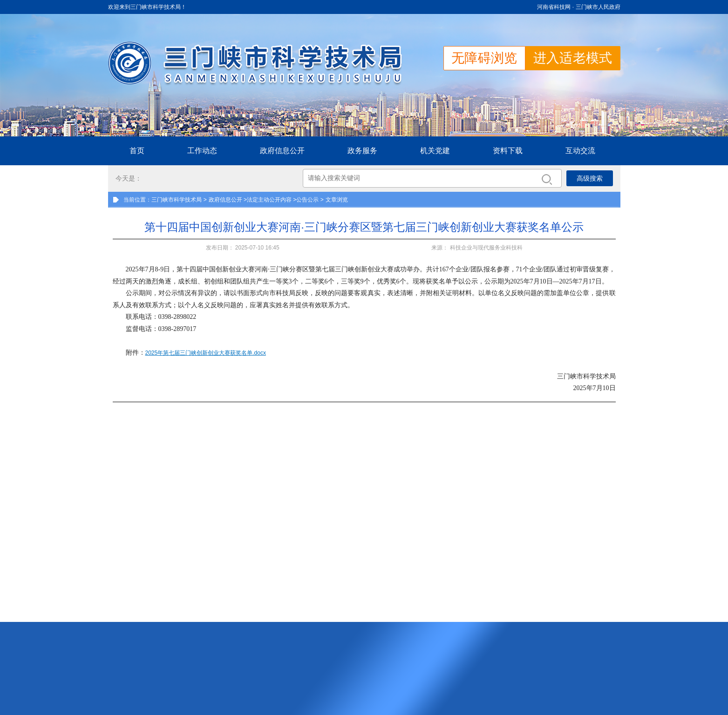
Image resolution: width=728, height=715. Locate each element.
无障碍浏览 (484, 58)
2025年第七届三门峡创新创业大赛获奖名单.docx (206, 353)
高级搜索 (590, 178)
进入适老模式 (573, 58)
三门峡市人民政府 (598, 7)
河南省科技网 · (556, 7)
